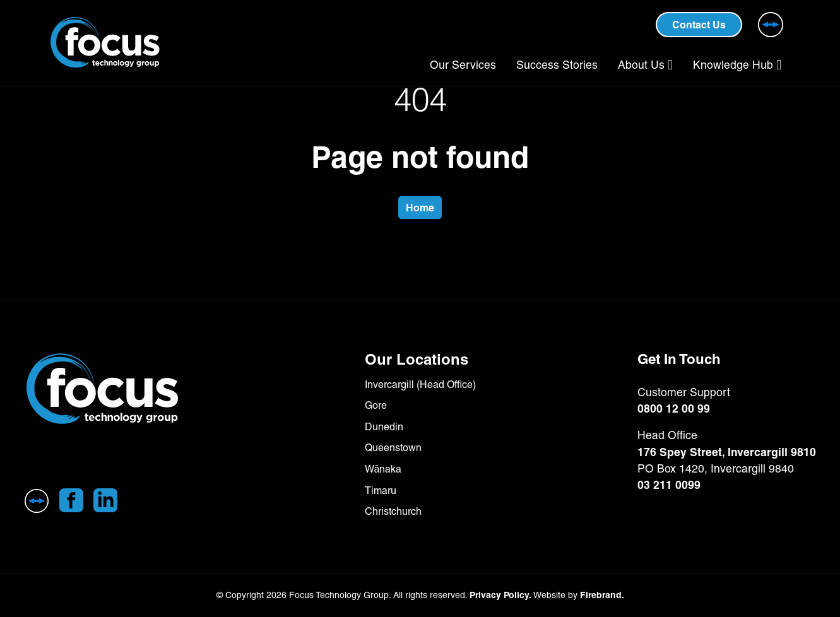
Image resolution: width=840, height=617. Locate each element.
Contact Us (699, 25)
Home (420, 208)
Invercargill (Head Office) (420, 385)
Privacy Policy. (500, 595)
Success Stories (557, 65)
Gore (376, 405)
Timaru (381, 491)
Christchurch (393, 511)
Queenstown (393, 448)
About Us (641, 65)
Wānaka (383, 469)
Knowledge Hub (733, 65)
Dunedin (384, 427)
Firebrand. (602, 595)
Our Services (463, 65)
